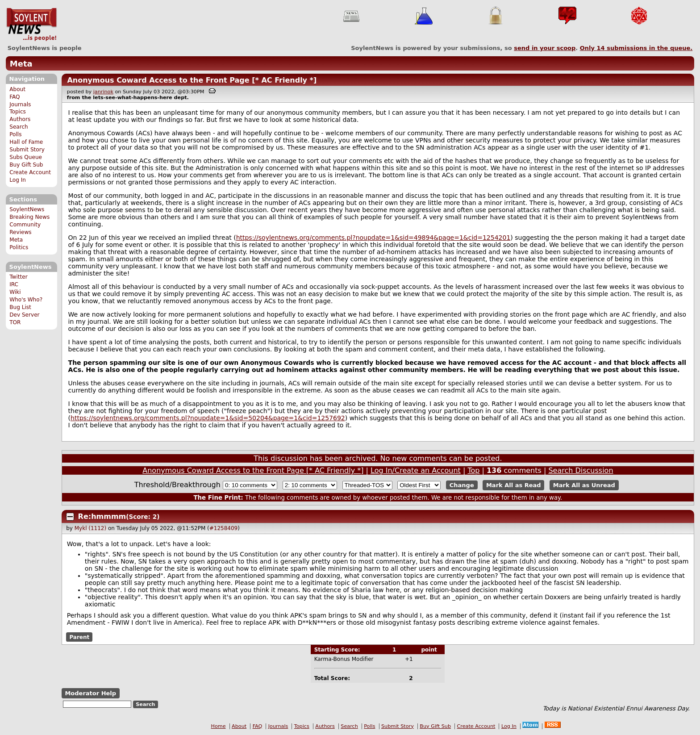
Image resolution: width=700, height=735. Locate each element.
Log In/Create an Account (416, 470)
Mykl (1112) (90, 528)
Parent (79, 637)
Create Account (30, 172)
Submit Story (27, 150)
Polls (15, 134)
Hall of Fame (26, 142)
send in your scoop (545, 48)
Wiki (15, 292)
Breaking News (29, 217)
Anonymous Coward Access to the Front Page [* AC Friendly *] (192, 80)
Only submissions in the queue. (636, 48)
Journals (20, 104)
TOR (15, 322)
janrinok (103, 92)
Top (473, 470)
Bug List (20, 307)
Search (19, 127)
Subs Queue (26, 157)
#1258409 (224, 528)
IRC (14, 284)
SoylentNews (31, 25)
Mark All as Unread (584, 485)
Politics (19, 247)
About (17, 89)
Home (219, 726)
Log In (18, 180)
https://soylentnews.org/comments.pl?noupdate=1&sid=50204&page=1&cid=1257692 (208, 418)
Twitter (18, 277)
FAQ (15, 97)
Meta (21, 64)
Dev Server (24, 315)
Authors (20, 119)
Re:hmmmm (102, 516)
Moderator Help (90, 693)
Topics (18, 112)
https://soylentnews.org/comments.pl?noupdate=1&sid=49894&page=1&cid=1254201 (373, 238)
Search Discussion (581, 470)
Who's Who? (26, 300)
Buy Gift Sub (26, 165)
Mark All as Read (514, 485)
